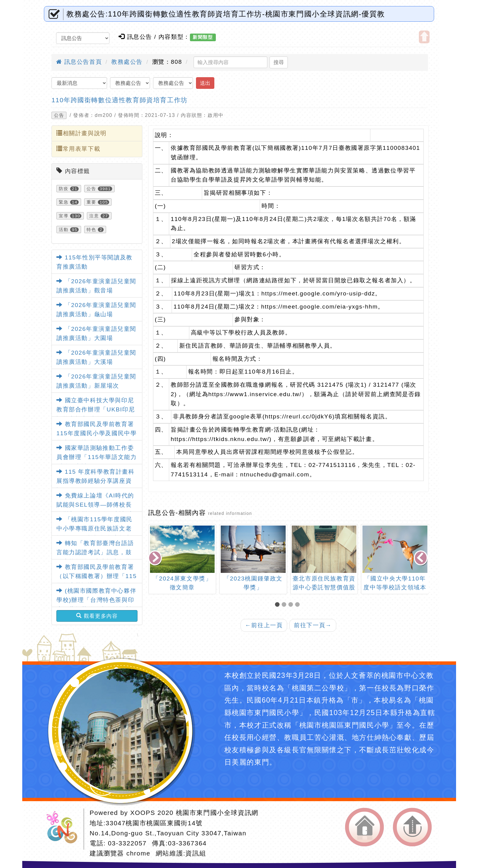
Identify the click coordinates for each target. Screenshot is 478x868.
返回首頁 (364, 827)
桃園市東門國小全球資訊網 (217, 813)
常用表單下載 (78, 149)
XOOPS (143, 813)
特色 (91, 230)
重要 (91, 202)
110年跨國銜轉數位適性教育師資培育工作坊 (120, 100)
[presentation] (155, 558)
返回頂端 (412, 827)
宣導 (64, 216)
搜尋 (279, 62)
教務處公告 (127, 62)
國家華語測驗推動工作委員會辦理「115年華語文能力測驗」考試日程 (96, 457)
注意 (94, 216)
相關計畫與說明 (82, 133)
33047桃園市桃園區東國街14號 (154, 823)
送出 (205, 83)
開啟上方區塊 (424, 37)
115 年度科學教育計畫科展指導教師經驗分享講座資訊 (96, 481)
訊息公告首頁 (79, 62)
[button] (278, 605)
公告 (59, 115)
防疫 (64, 189)
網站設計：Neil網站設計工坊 (64, 829)
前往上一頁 (264, 625)
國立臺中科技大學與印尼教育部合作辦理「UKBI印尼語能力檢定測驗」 (96, 410)
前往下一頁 (313, 625)
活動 (64, 230)
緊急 (64, 202)
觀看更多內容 (97, 616)
